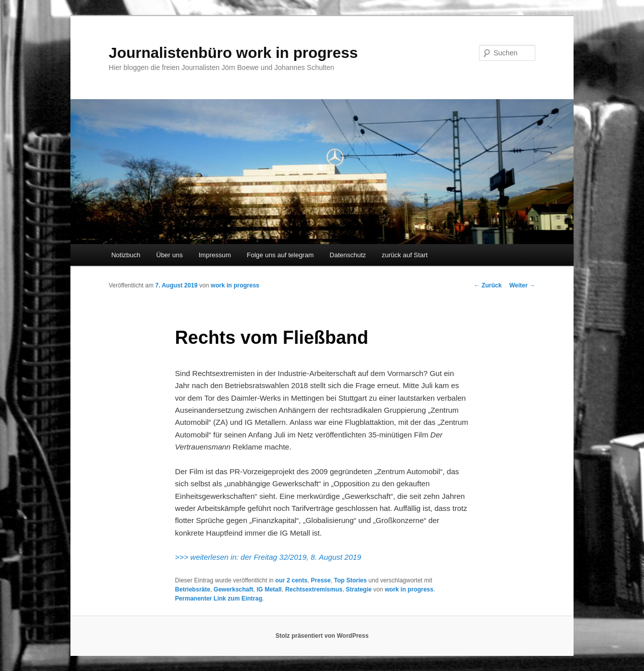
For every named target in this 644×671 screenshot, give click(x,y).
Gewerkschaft (234, 589)
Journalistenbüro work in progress (233, 53)
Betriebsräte (193, 589)
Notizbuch (126, 255)
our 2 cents (291, 580)
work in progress (235, 285)
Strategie (358, 589)
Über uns (170, 255)
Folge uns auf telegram (280, 255)
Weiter (522, 285)
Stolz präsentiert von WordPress (322, 636)
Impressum (215, 255)
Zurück (488, 285)
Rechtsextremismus (314, 589)
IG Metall (269, 589)
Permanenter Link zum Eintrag (219, 599)
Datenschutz (348, 255)
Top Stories (350, 580)
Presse (321, 580)
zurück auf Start (405, 255)
